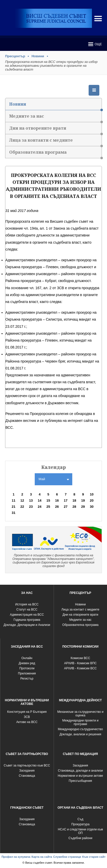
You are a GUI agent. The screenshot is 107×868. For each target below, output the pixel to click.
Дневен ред (27, 663)
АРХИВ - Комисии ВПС (80, 663)
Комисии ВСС (80, 658)
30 (92, 507)
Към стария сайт (94, 857)
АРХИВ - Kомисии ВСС (80, 668)
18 (74, 500)
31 (14, 513)
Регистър (27, 679)
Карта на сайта (42, 857)
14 (40, 500)
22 (22, 507)
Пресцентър (15, 56)
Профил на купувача (16, 857)
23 (31, 507)
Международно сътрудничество (80, 729)
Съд (80, 819)
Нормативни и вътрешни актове (80, 776)
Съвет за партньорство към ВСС (27, 765)
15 (48, 500)
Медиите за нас (55, 118)
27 (66, 507)
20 (92, 500)
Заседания (27, 771)
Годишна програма (27, 620)
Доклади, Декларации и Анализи (27, 625)
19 (83, 500)
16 (57, 500)
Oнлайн (27, 658)
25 (48, 507)
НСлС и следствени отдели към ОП (80, 831)
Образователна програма (55, 154)
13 (31, 500)
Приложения (27, 673)
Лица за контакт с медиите (80, 610)
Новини (38, 56)
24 (40, 507)
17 (66, 500)
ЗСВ (27, 717)
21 (14, 507)
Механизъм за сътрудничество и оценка (80, 714)
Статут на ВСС (27, 610)
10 (92, 494)
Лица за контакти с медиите (55, 142)
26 (57, 507)
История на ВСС (27, 604)
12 (22, 500)
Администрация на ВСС (27, 615)
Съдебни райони (80, 838)
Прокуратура (80, 824)
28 (74, 507)
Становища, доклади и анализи (80, 771)
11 (14, 500)
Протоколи (27, 668)
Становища (27, 776)
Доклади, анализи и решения (80, 734)
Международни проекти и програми (80, 722)
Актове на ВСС (27, 722)
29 (83, 507)
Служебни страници (67, 857)
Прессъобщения (80, 781)
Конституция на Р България (27, 712)
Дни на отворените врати (55, 130)
